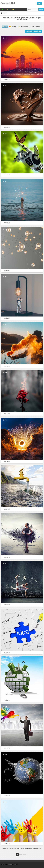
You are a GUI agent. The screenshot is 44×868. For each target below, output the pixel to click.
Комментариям (36, 27)
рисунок (17, 848)
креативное (28, 848)
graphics (35, 848)
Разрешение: (33, 31)
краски (22, 848)
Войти (39, 3)
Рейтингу (14, 27)
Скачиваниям (24, 27)
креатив (11, 848)
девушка (5, 848)
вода (40, 848)
